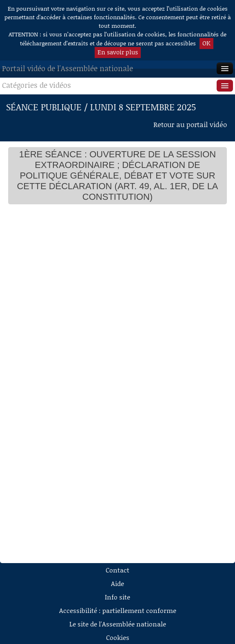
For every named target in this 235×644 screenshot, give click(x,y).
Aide (117, 583)
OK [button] (206, 43)
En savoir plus (118, 52)
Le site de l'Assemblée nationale (118, 624)
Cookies (118, 637)
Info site (117, 597)
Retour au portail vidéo (190, 124)
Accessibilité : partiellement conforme (118, 610)
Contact (117, 570)
